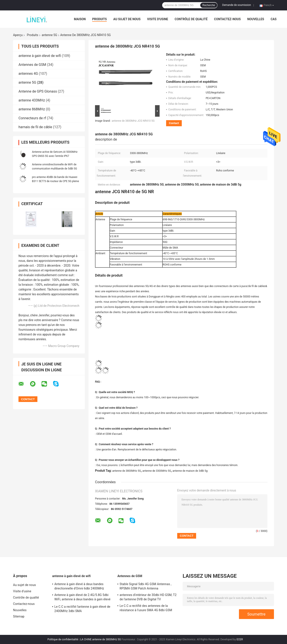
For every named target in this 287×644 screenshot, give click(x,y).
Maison (80, 19)
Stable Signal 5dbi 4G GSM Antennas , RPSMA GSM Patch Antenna (145, 586)
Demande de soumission (237, 5)
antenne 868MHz (32, 109)
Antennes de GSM (32, 65)
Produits (99, 19)
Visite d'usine (158, 19)
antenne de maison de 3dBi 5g (190, 471)
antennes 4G (28, 74)
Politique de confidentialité (63, 639)
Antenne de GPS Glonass (38, 91)
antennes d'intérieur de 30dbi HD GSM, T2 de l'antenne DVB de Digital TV (148, 597)
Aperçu (18, 35)
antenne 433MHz (32, 100)
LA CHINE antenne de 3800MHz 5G (101, 639)
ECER (240, 639)
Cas (274, 19)
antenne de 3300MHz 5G (157, 471)
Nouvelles (256, 19)
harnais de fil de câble (35, 127)
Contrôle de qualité (191, 19)
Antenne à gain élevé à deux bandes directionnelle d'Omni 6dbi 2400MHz (79, 586)
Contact (174, 123)
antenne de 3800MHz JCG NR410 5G (133, 121)
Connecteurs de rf (32, 118)
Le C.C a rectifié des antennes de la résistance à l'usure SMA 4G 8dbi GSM (146, 608)
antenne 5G (49, 35)
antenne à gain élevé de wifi (40, 56)
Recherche (209, 5)
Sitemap (19, 616)
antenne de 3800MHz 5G (127, 471)
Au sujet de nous (127, 19)
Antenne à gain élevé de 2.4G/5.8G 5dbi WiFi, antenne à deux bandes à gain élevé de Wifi (82, 598)
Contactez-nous (228, 19)
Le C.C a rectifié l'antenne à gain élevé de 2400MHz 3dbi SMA (82, 609)
